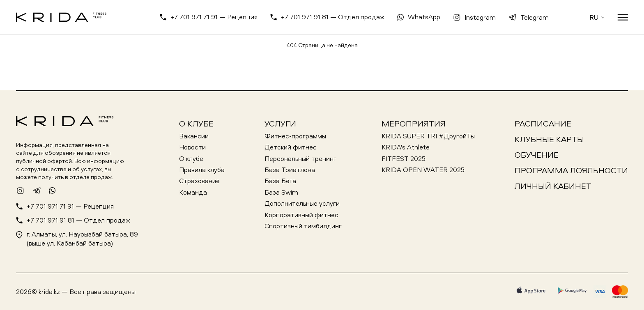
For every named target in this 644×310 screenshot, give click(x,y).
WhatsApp (424, 17)
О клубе (196, 123)
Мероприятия (414, 123)
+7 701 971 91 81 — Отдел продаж (333, 17)
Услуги (280, 123)
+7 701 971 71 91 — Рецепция (214, 17)
